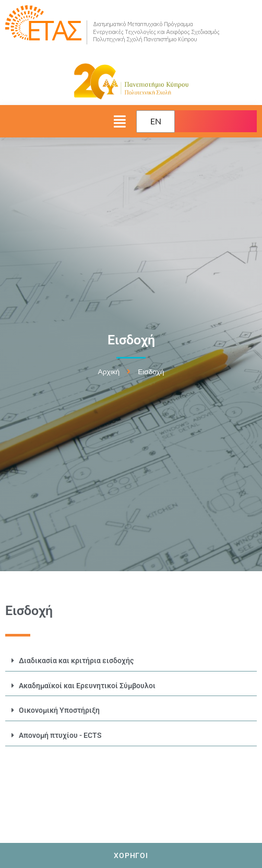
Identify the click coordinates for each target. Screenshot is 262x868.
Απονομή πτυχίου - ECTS (60, 735)
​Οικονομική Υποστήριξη (59, 710)
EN (156, 121)
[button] (65, 121)
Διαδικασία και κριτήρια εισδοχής (76, 661)
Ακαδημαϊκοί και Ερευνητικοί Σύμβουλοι (87, 686)
